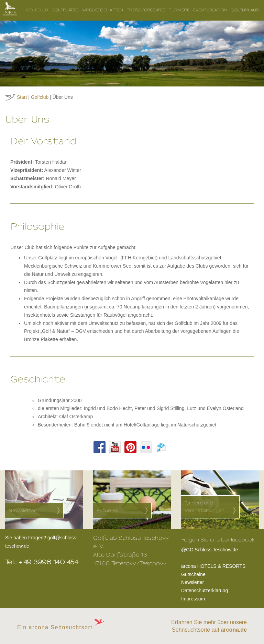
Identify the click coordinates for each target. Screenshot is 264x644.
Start (22, 97)
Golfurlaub (245, 10)
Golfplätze (65, 10)
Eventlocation (210, 10)
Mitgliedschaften (102, 10)
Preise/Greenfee (146, 10)
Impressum (193, 599)
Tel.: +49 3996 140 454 (42, 562)
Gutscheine (193, 574)
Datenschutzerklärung (205, 590)
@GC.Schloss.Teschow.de (218, 549)
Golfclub (37, 10)
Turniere (179, 10)
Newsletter (192, 582)
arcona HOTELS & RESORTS (213, 566)
